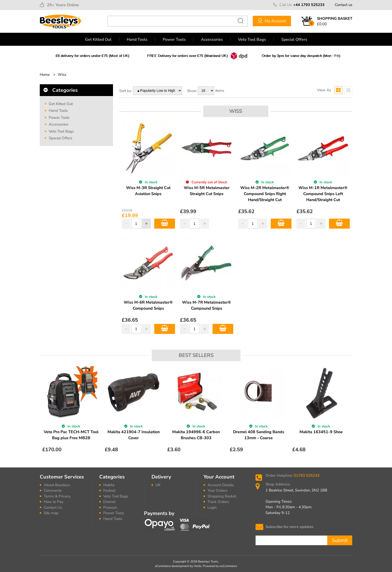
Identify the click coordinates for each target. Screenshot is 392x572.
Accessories (212, 40)
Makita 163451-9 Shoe (321, 432)
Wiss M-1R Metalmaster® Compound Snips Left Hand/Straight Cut (323, 194)
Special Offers (294, 40)
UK (158, 485)
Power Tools (174, 40)
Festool (109, 490)
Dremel (109, 502)
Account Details (221, 485)
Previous (43, 413)
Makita (109, 485)
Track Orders (218, 502)
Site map (51, 513)
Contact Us (53, 507)
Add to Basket (165, 224)
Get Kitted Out (98, 40)
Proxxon (110, 507)
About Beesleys (57, 485)
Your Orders (217, 490)
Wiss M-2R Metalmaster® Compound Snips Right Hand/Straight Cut (265, 194)
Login (212, 507)
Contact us (343, 5)
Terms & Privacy (57, 496)
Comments (53, 490)
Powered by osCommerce (220, 566)
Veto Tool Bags (252, 40)
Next (349, 413)
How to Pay (54, 502)
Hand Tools (137, 40)
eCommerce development (172, 566)
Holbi (197, 566)
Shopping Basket (222, 496)
